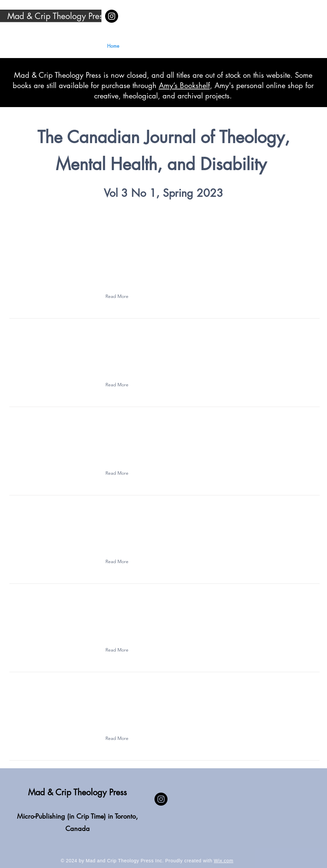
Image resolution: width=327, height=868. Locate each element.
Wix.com (224, 861)
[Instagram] (112, 16)
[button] (118, 297)
